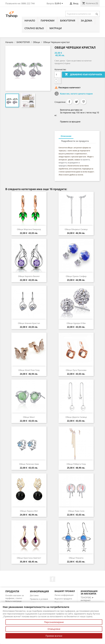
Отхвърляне (54, 629)
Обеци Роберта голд (76, 464)
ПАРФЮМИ (48, 21)
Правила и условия (39, 599)
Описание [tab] (66, 136)
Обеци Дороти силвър (76, 417)
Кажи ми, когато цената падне (76, 94)
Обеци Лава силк (76, 511)
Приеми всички (54, 636)
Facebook (52, 579)
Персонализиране (54, 622)
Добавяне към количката (83, 75)
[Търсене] (83, 14)
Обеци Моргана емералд (29, 229)
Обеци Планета (76, 558)
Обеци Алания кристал (29, 323)
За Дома (86, 21)
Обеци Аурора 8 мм (76, 323)
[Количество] (58, 75)
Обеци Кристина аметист (29, 558)
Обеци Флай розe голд (29, 370)
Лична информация (64, 595)
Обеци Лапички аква (29, 464)
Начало (30, 21)
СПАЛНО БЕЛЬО (34, 28)
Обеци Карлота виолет (29, 276)
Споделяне (69, 102)
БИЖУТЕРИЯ (68, 21)
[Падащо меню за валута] (59, 4)
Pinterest (84, 102)
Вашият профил (65, 591)
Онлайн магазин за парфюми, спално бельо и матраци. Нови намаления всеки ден (15, 601)
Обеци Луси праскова (76, 370)
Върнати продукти (63, 599)
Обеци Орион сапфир (76, 276)
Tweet (76, 102)
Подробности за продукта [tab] (75, 141)
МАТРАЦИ (56, 28)
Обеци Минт (29, 417)
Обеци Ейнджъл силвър (76, 229)
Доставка (34, 595)
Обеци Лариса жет (29, 511)
